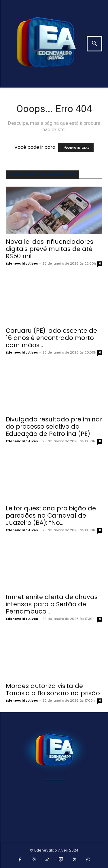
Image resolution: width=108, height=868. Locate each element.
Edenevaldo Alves (22, 263)
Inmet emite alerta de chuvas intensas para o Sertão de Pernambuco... (52, 604)
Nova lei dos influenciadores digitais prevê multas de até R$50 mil (50, 249)
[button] (94, 44)
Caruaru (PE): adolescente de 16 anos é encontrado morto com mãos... (51, 338)
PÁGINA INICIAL (76, 148)
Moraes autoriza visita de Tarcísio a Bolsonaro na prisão (53, 689)
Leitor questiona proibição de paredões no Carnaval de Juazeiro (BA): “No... (51, 515)
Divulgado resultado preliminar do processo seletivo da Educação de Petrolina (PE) (54, 426)
